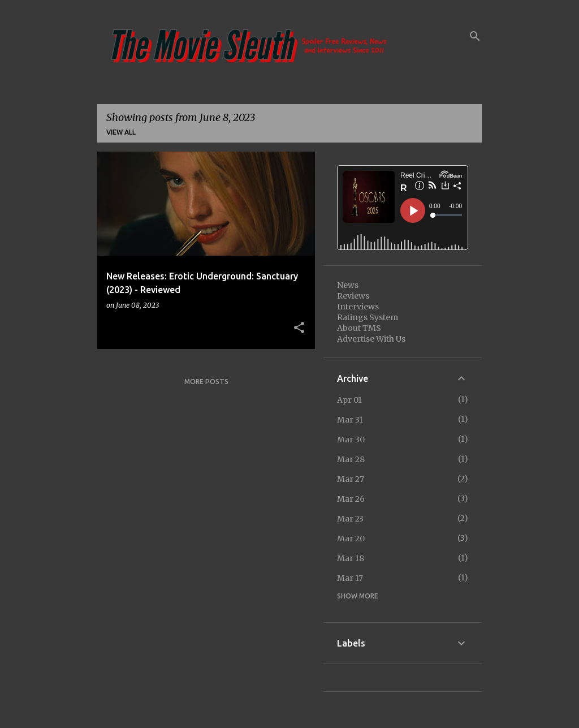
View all (121, 132)
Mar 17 (350, 578)
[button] (299, 328)
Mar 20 (351, 539)
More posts (206, 382)
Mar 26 (351, 499)
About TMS (359, 328)
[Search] (475, 36)
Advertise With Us (371, 339)
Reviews (353, 296)
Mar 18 (351, 558)
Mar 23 (350, 519)
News (348, 285)
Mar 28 (351, 459)
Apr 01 (349, 400)
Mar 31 (350, 420)
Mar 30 (351, 440)
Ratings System (368, 317)
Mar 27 (351, 479)
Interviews (358, 307)
